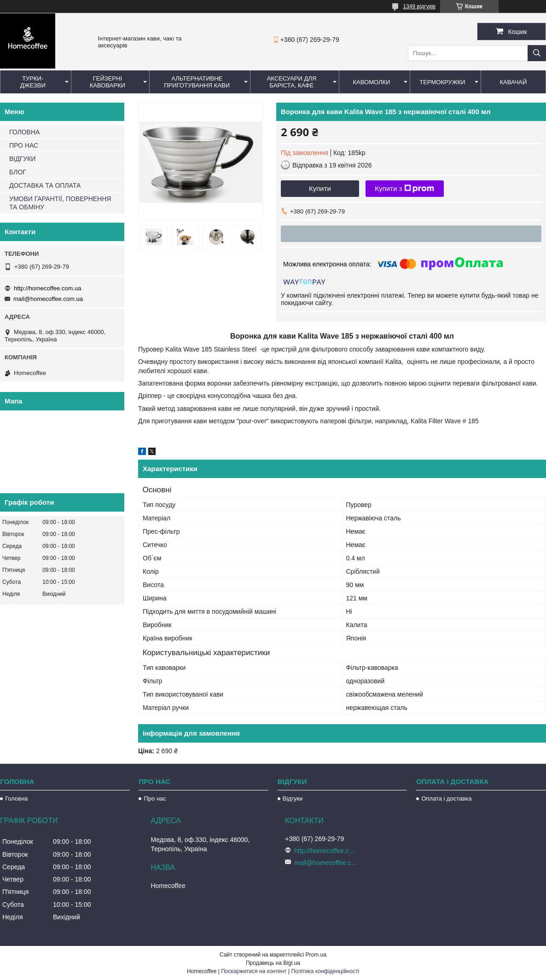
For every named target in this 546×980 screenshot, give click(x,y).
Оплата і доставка (446, 798)
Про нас (155, 798)
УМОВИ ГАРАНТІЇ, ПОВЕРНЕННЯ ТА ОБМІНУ (60, 203)
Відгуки (293, 798)
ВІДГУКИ (22, 159)
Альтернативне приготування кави (197, 82)
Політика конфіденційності (325, 971)
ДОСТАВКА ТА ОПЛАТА (45, 185)
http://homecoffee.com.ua (47, 288)
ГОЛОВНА (24, 132)
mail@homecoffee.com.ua (48, 299)
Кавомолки (372, 82)
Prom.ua (316, 955)
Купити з (404, 189)
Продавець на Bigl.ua (273, 963)
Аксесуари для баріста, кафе (292, 82)
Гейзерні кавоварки (107, 82)
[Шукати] (537, 53)
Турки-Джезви (33, 82)
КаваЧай (514, 82)
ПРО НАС (24, 145)
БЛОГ (18, 172)
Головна (16, 798)
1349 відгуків (419, 6)
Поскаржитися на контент (254, 971)
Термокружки (442, 82)
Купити (320, 188)
